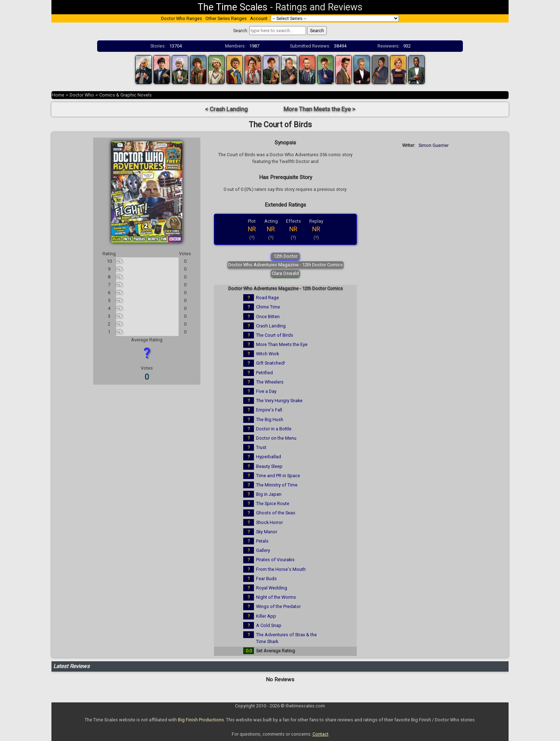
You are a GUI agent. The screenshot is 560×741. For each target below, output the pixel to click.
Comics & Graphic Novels (126, 95)
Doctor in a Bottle (274, 429)
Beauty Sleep (269, 466)
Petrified (264, 373)
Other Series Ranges (226, 18)
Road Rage (267, 298)
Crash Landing (271, 326)
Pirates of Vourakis (275, 560)
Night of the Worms (276, 597)
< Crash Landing (226, 109)
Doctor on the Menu (276, 438)
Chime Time (268, 307)
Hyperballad (269, 457)
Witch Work (267, 354)
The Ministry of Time (277, 485)
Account (259, 18)
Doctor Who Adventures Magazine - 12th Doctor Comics (286, 265)
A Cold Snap (269, 625)
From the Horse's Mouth (281, 569)
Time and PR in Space (278, 476)
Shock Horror (269, 522)
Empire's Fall (269, 410)
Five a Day (266, 391)
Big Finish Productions (201, 720)
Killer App (266, 616)
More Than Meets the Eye (282, 344)
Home (58, 95)
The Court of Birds (275, 335)
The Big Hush (270, 419)
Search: (241, 31)
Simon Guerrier (434, 145)
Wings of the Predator (278, 606)
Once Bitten (268, 317)
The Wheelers (270, 382)
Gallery (263, 550)
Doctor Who (82, 95)
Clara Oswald (285, 273)
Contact (321, 734)
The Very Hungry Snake (279, 401)
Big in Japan (269, 494)
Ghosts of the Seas (276, 513)
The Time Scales (232, 7)
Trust (261, 447)
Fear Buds (266, 579)
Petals (262, 541)
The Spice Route (273, 503)
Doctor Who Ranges (182, 18)
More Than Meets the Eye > (319, 109)
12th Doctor (286, 256)
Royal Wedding (272, 588)
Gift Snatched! (271, 363)
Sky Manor (267, 532)
